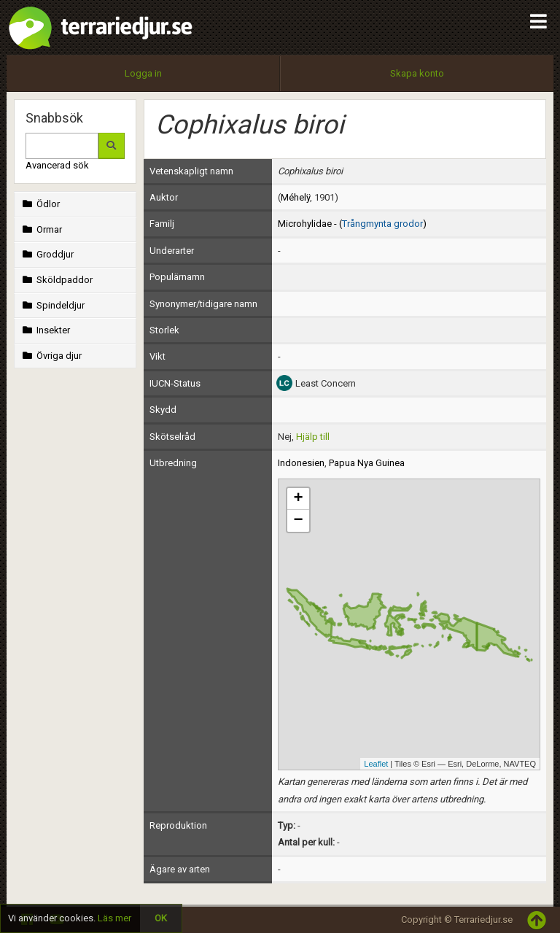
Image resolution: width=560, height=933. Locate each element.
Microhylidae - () (352, 224)
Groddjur (47, 254)
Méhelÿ (295, 197)
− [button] (298, 521)
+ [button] (298, 499)
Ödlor (40, 204)
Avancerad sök (57, 165)
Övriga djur (51, 356)
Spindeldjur (52, 305)
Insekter (45, 330)
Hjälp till (313, 437)
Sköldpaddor (56, 280)
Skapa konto (417, 73)
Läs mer (114, 918)
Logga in (143, 73)
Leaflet (376, 764)
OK (161, 918)
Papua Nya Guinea (367, 463)
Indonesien (301, 463)
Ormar (41, 229)
